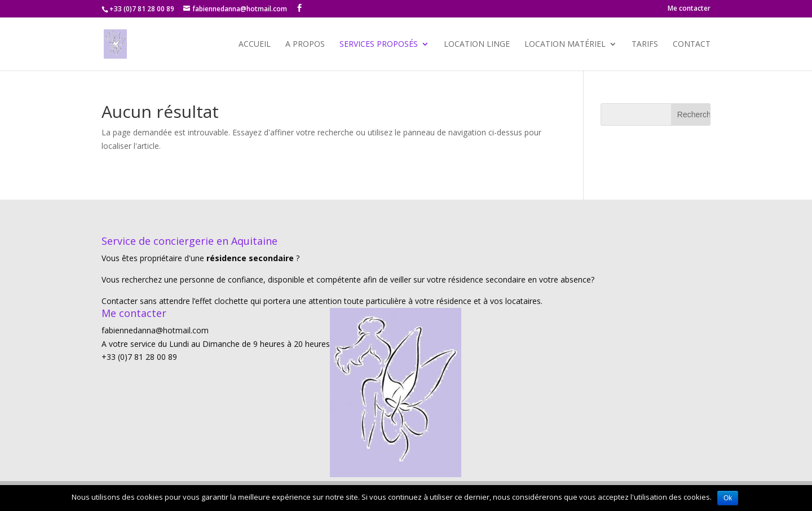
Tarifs (645, 45)
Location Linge (477, 45)
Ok (728, 498)
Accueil (255, 45)
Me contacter (689, 9)
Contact (692, 45)
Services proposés (379, 45)
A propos (305, 45)
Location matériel (565, 45)
